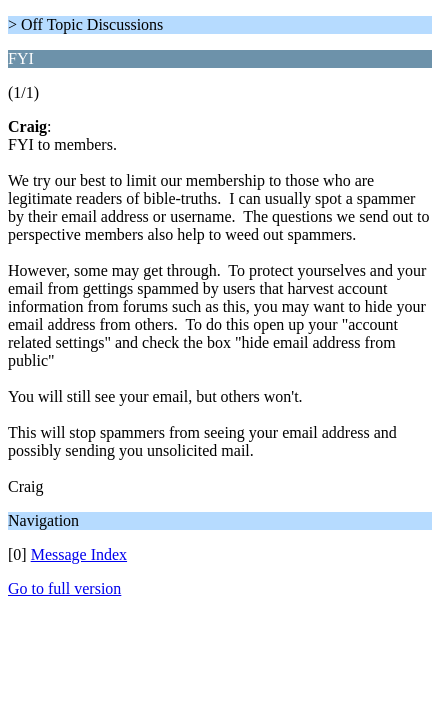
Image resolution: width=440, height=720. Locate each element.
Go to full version (64, 588)
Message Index (79, 554)
